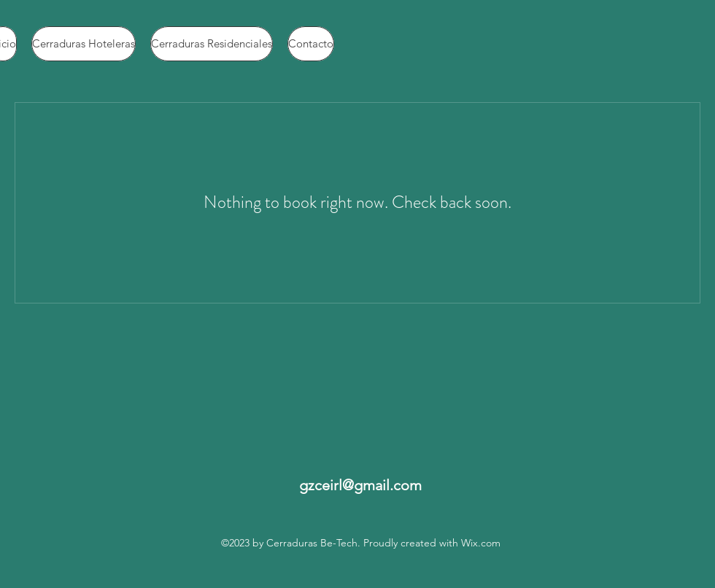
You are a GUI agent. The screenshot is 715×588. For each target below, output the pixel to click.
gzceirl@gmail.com (360, 485)
